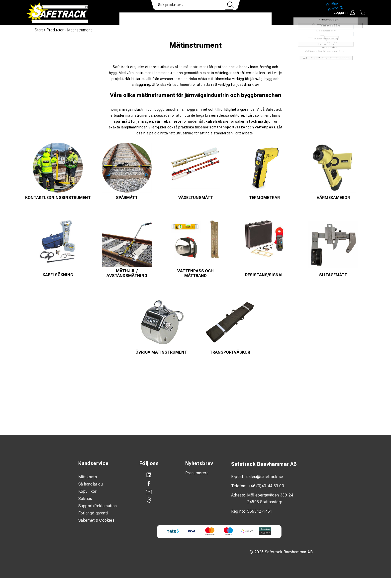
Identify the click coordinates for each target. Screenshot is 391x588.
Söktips (85, 499)
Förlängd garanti (93, 513)
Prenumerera (197, 473)
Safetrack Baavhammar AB (264, 464)
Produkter (135, 19)
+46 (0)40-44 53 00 (266, 486)
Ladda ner (257, 19)
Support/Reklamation (98, 506)
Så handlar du (91, 484)
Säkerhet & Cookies (96, 520)
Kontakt (229, 19)
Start (39, 30)
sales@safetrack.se (265, 477)
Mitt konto (88, 477)
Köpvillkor (87, 491)
